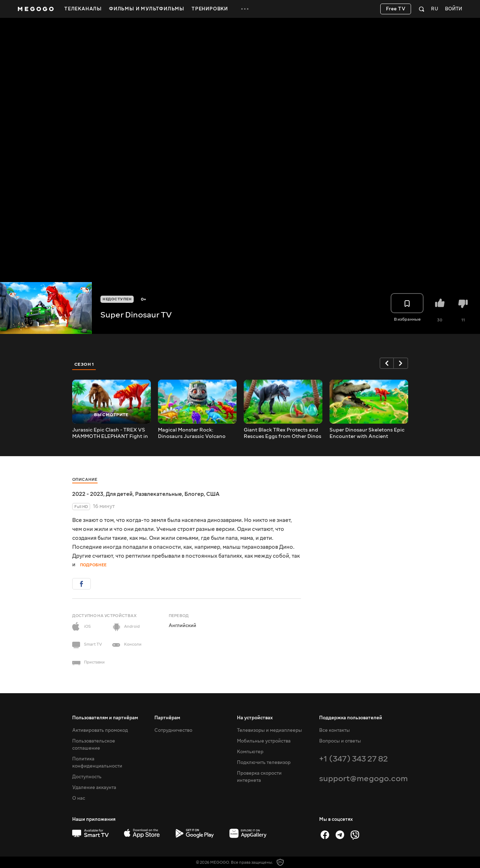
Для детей (119, 494)
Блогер (194, 494)
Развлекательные (159, 494)
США (213, 494)
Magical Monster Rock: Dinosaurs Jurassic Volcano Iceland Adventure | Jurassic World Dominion (193, 433)
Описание (85, 480)
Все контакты (335, 730)
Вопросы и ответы (340, 741)
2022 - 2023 (88, 494)
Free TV (396, 9)
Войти (454, 9)
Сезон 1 (84, 364)
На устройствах (255, 718)
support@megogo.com (363, 778)
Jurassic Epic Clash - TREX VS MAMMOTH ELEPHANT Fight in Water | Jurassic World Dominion (110, 433)
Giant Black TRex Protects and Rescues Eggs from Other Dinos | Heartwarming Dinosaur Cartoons (283, 433)
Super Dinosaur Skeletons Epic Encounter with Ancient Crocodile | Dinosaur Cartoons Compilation (367, 433)
